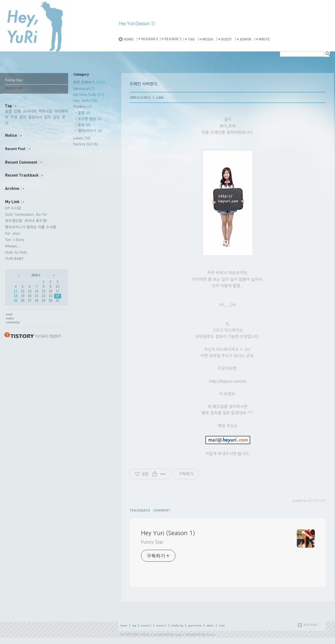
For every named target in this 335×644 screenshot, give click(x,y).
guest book (195, 625)
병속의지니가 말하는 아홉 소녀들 (31, 227)
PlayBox (83, 107)
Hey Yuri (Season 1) (137, 24)
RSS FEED (310, 625)
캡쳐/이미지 (90, 131)
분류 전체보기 (89, 82)
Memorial (84, 89)
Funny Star (152, 542)
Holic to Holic (16, 252)
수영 (14, 117)
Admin (244, 39)
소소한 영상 (90, 119)
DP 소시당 (13, 208)
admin (210, 625)
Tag (190, 39)
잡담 (56, 117)
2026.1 (36, 275)
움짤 (8, 111)
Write (263, 39)
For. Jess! (13, 234)
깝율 (17, 111)
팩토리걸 (45, 111)
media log (177, 625)
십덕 (47, 117)
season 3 (161, 625)
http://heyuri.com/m (228, 381)
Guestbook (225, 39)
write (222, 625)
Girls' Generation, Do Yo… (27, 215)
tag (134, 625)
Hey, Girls (85, 101)
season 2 (146, 625)
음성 (84, 125)
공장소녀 (35, 117)
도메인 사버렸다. (144, 84)
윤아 (23, 117)
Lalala (82, 138)
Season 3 (171, 39)
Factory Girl (86, 144)
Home (127, 39)
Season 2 (148, 39)
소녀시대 (30, 111)
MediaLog (207, 39)
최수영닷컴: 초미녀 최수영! (26, 221)
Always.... (13, 246)
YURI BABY (14, 259)
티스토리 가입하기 (48, 336)
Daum (178, 635)
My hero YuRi (89, 95)
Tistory (211, 635)
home (124, 625)
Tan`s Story (15, 240)
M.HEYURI (129, 635)
